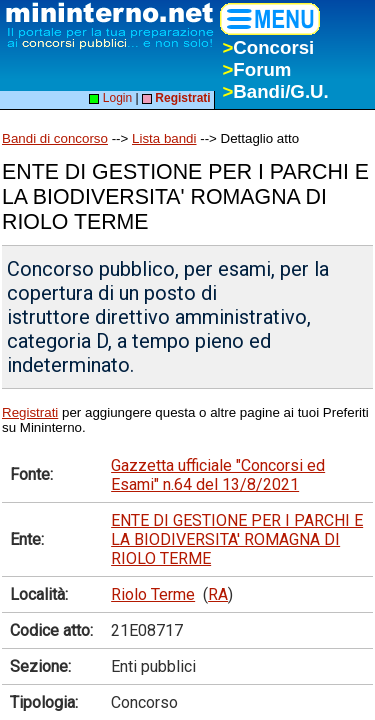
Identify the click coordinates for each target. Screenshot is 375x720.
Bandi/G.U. (275, 91)
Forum (256, 69)
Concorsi (268, 47)
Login (110, 98)
